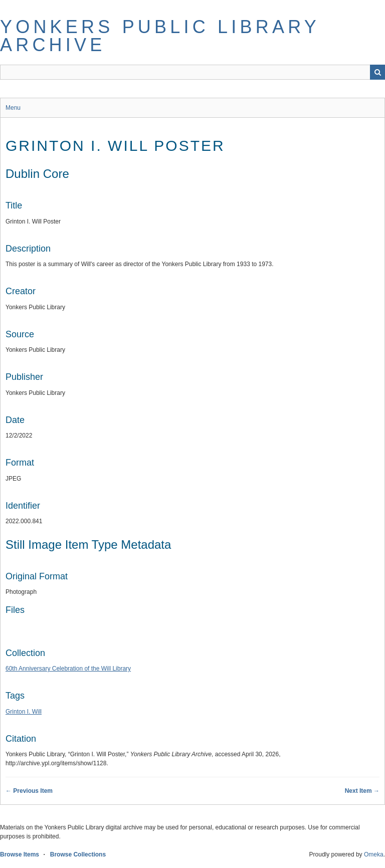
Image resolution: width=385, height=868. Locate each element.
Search (377, 72)
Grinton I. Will (24, 712)
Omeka (374, 854)
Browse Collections (78, 854)
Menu (13, 108)
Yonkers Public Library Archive (160, 36)
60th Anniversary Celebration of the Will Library (68, 669)
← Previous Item (29, 791)
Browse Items (20, 854)
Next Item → (362, 791)
